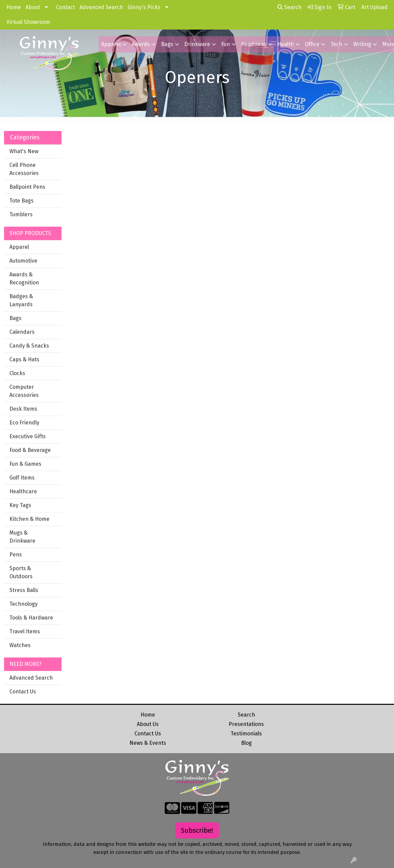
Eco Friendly (24, 423)
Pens (16, 555)
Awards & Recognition (24, 279)
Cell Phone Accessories (24, 169)
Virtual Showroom (28, 22)
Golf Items (22, 478)
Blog (246, 743)
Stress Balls (24, 590)
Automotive (23, 261)
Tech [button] (336, 44)
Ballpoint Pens (27, 187)
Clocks (17, 373)
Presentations (246, 724)
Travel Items (25, 631)
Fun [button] (226, 44)
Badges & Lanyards (21, 300)
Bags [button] (167, 44)
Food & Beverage (30, 450)
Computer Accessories (24, 391)
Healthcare (23, 491)
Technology (24, 604)
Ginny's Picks (144, 7)
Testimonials (246, 734)
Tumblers (21, 214)
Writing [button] (362, 44)
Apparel (19, 247)
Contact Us (23, 692)
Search (289, 7)
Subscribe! (197, 830)
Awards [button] (141, 44)
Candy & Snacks (29, 346)
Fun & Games (25, 464)
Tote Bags (22, 201)
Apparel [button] (111, 44)
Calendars (22, 332)
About (33, 7)
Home (14, 7)
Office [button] (312, 44)
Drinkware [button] (197, 44)
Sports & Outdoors (21, 572)
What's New (24, 151)
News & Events (148, 743)
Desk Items (23, 409)
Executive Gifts (28, 436)
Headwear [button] (254, 44)
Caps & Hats (24, 359)
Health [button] (286, 44)
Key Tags (20, 505)
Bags (15, 318)
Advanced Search (101, 7)
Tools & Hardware (31, 618)
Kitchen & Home (29, 519)
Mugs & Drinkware (22, 537)
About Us (148, 724)
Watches (20, 645)
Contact (65, 7)
